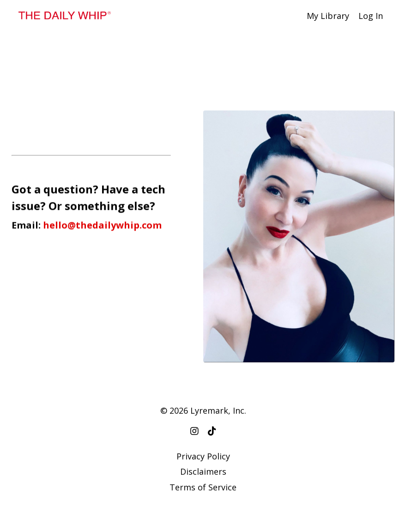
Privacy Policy (203, 456)
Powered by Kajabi (203, 508)
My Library (328, 16)
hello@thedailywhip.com (102, 226)
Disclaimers (203, 471)
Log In (371, 16)
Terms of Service (203, 487)
